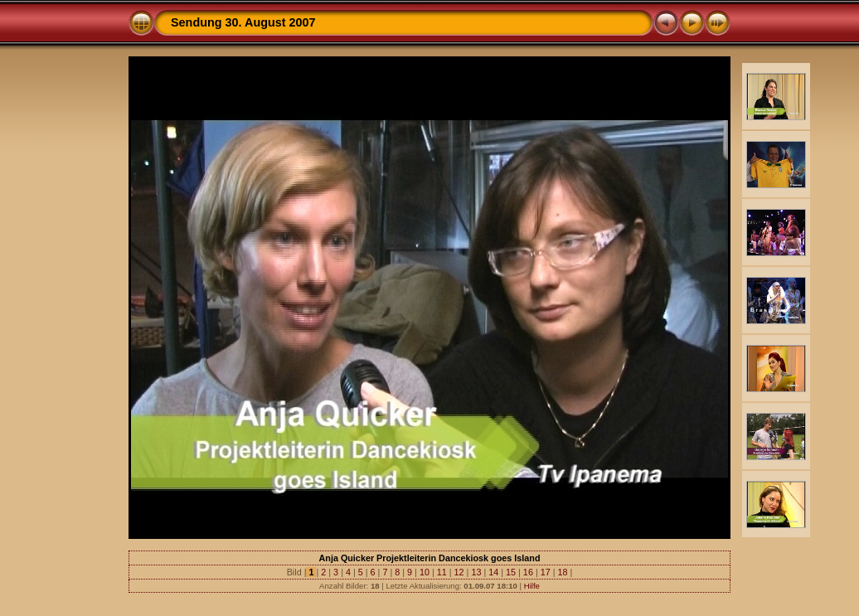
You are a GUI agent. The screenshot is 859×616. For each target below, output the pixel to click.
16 (528, 572)
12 (459, 572)
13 (476, 572)
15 (511, 572)
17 (546, 572)
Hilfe (532, 586)
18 (563, 572)
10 (425, 572)
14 (493, 572)
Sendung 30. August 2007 (243, 22)
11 (442, 572)
